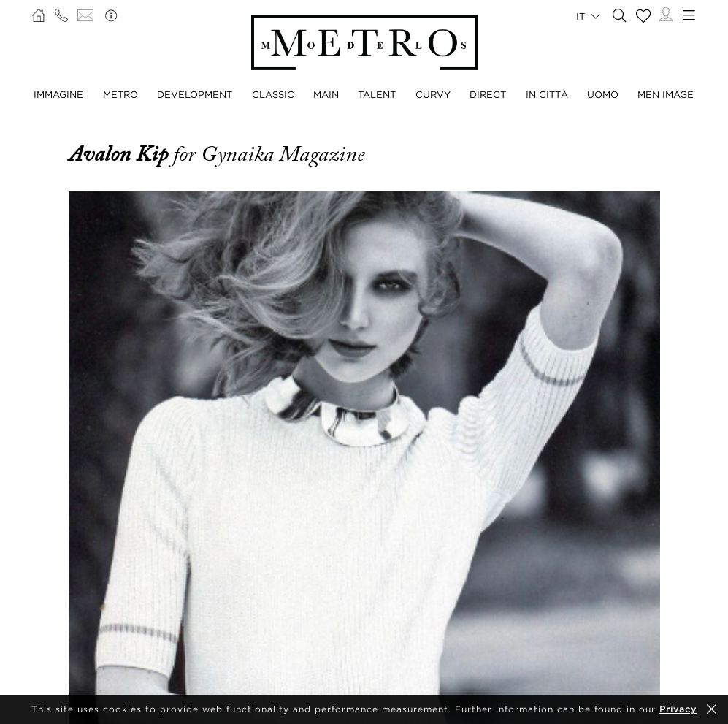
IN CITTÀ (547, 94)
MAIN (326, 94)
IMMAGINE (58, 94)
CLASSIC (273, 94)
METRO (120, 94)
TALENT (377, 94)
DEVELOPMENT (195, 94)
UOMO (603, 94)
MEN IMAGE (666, 94)
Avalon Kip (121, 154)
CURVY (433, 94)
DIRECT (488, 94)
